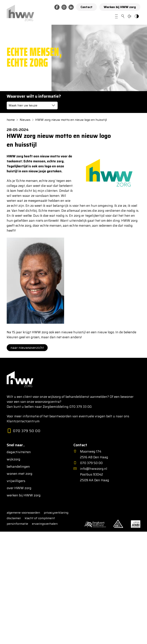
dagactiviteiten (19, 452)
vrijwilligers (16, 481)
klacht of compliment (40, 518)
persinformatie (17, 524)
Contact (87, 7)
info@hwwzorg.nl (94, 469)
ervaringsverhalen (45, 524)
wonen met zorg (20, 474)
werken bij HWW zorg (24, 495)
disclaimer (14, 518)
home (11, 120)
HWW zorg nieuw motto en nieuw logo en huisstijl (71, 120)
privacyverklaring (56, 513)
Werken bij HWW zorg (120, 7)
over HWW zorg (19, 488)
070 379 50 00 (24, 431)
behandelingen (18, 467)
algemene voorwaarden (23, 513)
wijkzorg (13, 459)
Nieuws (25, 120)
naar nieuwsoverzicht (27, 348)
